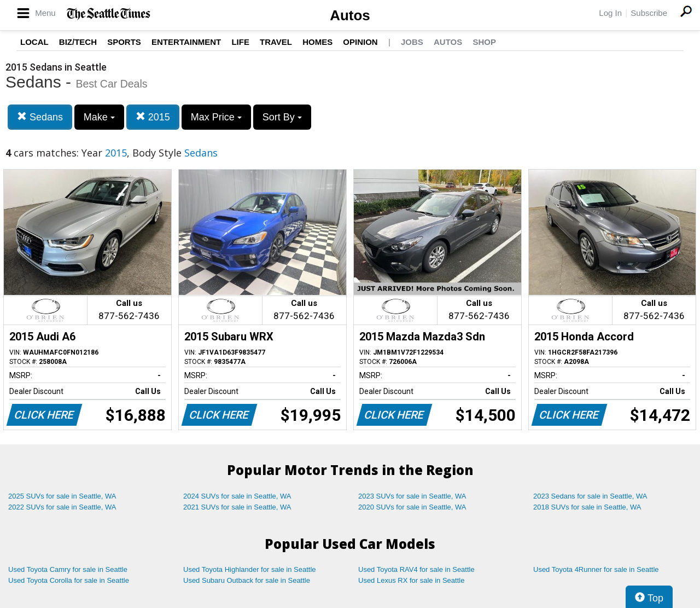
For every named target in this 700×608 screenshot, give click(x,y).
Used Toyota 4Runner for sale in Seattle (596, 569)
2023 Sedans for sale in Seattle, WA (590, 496)
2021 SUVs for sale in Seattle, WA (237, 507)
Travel (276, 42)
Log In (610, 13)
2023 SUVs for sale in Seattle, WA (412, 496)
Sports (124, 42)
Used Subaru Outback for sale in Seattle (247, 580)
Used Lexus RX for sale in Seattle (411, 580)
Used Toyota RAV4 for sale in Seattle (416, 569)
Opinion (360, 42)
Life (240, 42)
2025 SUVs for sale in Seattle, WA (62, 496)
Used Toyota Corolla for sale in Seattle (69, 580)
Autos (350, 15)
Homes (317, 42)
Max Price (216, 117)
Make (99, 117)
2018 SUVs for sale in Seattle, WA (587, 507)
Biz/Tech (78, 42)
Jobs (412, 42)
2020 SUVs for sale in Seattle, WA (412, 507)
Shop (484, 42)
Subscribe (649, 13)
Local (34, 42)
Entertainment (186, 42)
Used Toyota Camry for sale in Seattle (68, 569)
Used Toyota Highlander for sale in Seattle (250, 569)
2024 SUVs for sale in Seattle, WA (237, 496)
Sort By (282, 117)
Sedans (40, 117)
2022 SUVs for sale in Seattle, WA (62, 507)
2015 (153, 117)
